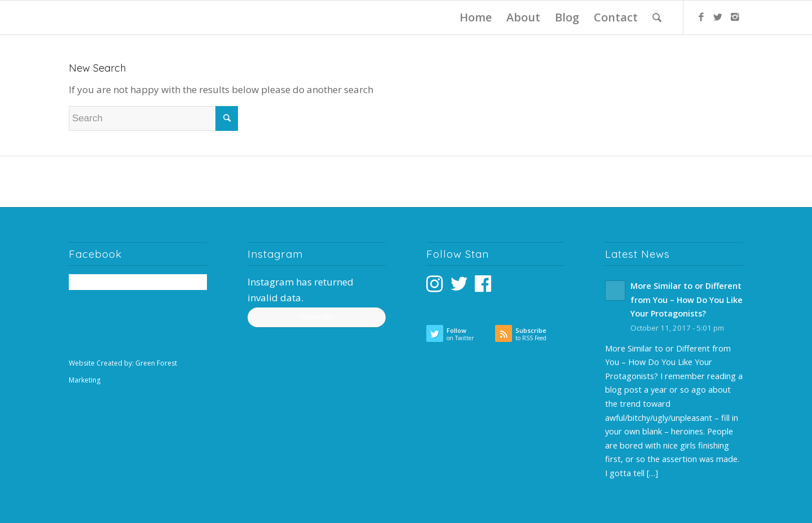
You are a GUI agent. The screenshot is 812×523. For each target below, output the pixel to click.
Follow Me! (317, 317)
